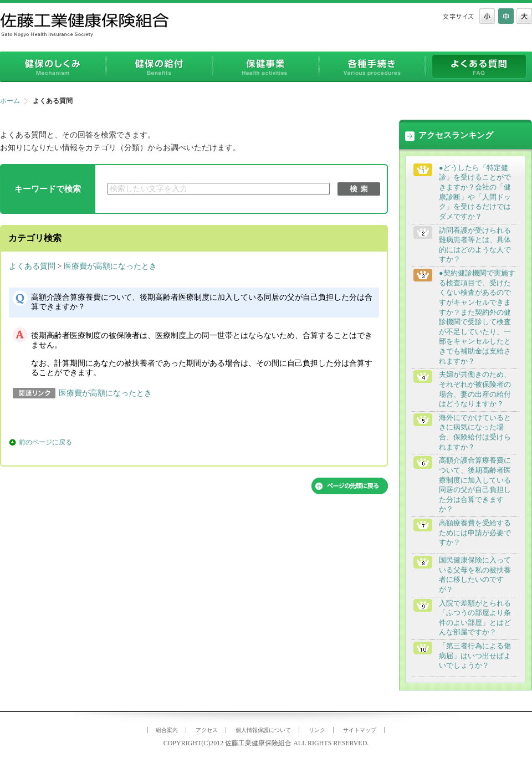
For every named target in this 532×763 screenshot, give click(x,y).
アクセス (207, 730)
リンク (317, 730)
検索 (359, 189)
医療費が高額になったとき (110, 266)
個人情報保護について (263, 730)
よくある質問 (32, 266)
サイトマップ (360, 730)
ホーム (10, 101)
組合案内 (167, 730)
